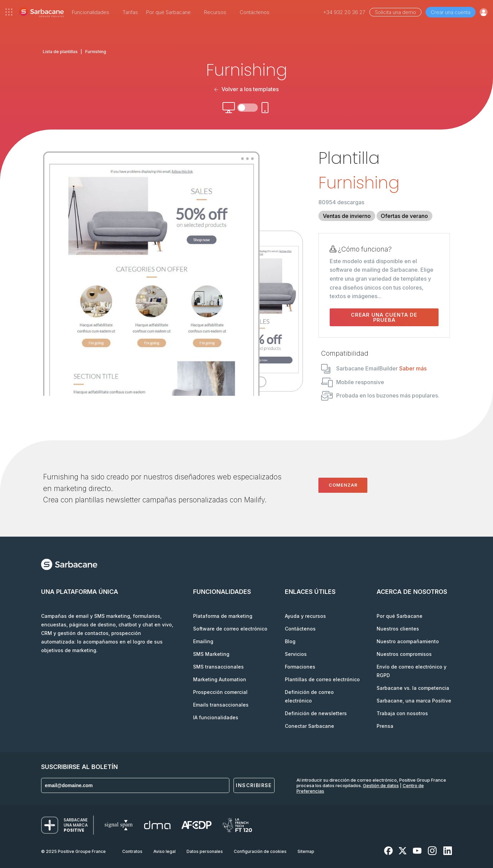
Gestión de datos (381, 785)
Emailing (203, 641)
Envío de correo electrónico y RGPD (412, 671)
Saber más (413, 368)
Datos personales (205, 851)
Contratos (132, 851)
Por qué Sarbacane (400, 616)
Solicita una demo (395, 12)
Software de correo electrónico (230, 629)
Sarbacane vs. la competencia (413, 688)
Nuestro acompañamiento (408, 641)
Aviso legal (165, 851)
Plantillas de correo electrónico (322, 679)
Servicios (296, 654)
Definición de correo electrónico (309, 696)
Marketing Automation (220, 679)
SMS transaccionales (218, 667)
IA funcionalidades (216, 717)
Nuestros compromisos (404, 654)
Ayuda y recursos (305, 616)
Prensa (385, 726)
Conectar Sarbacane (309, 726)
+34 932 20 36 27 (344, 12)
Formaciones (300, 667)
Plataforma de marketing (223, 616)
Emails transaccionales (221, 705)
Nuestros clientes (398, 629)
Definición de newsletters (316, 713)
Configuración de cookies (260, 851)
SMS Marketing (211, 654)
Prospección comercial (220, 692)
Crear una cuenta (451, 12)
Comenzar (343, 485)
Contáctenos (255, 12)
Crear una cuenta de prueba (384, 317)
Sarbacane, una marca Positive (414, 701)
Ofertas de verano (404, 216)
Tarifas (130, 12)
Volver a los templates (246, 89)
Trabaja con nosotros (402, 713)
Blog (290, 641)
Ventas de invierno (347, 216)
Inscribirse (254, 785)
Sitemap (306, 851)
